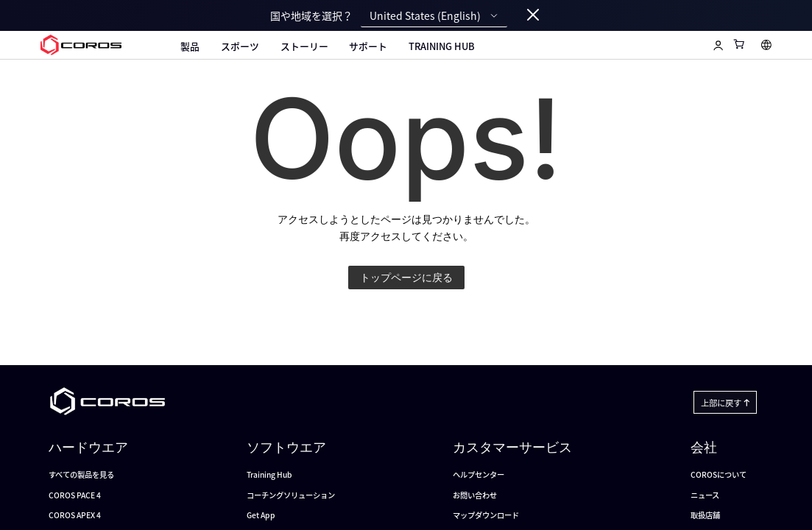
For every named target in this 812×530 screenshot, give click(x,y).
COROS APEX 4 (75, 515)
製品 (190, 46)
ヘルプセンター (479, 474)
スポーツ (240, 46)
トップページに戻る (406, 277)
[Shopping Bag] (739, 44)
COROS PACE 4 (75, 495)
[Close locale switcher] (533, 15)
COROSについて (719, 474)
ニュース (705, 495)
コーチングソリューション (291, 495)
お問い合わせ (475, 495)
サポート (368, 46)
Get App (261, 515)
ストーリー (304, 46)
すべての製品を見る (81, 474)
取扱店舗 (705, 515)
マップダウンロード (486, 515)
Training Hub (442, 46)
